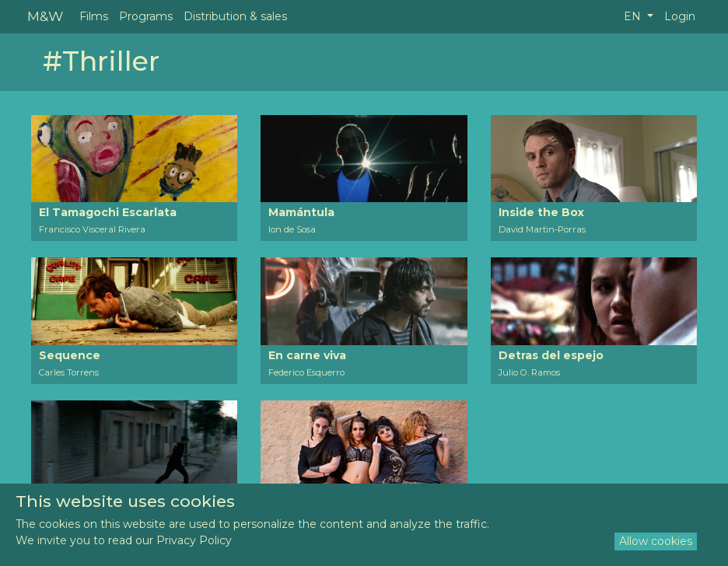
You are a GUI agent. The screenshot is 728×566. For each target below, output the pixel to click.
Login (680, 16)
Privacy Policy (194, 540)
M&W (45, 16)
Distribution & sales (235, 16)
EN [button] (634, 16)
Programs (146, 16)
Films (94, 16)
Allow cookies (656, 541)
